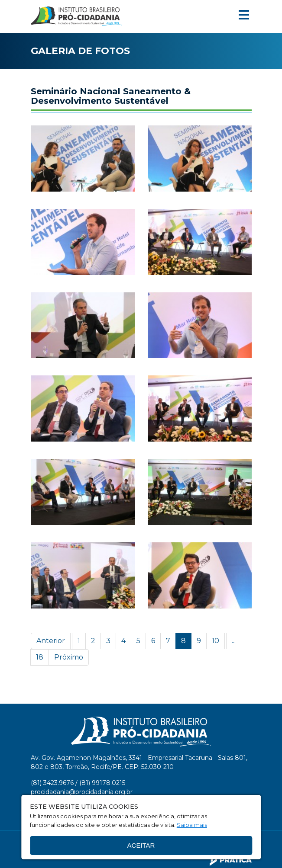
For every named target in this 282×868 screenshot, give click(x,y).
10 (216, 641)
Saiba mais (192, 825)
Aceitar (141, 845)
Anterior (51, 641)
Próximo (69, 657)
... (234, 641)
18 (40, 657)
